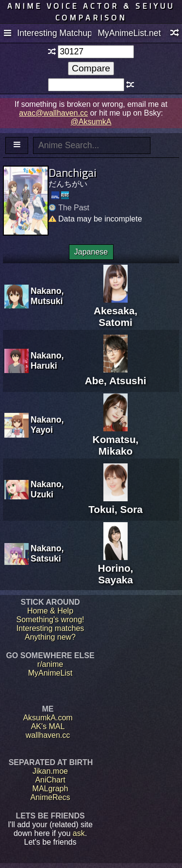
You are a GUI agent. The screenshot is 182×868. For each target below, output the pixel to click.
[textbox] (96, 52)
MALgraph (50, 789)
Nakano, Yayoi (47, 425)
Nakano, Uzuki (47, 489)
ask (79, 833)
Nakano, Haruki (47, 361)
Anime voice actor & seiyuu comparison (91, 12)
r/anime (50, 664)
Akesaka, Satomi (116, 311)
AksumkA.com (48, 718)
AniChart (50, 780)
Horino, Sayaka (116, 568)
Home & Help (50, 611)
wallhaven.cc (48, 735)
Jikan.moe (50, 771)
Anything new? (50, 637)
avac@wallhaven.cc (53, 113)
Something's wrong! (50, 620)
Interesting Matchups (54, 33)
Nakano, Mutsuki (47, 296)
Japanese (91, 252)
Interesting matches (50, 628)
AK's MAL (48, 726)
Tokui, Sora (116, 503)
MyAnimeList (50, 673)
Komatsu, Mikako (116, 439)
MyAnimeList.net (129, 33)
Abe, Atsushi (116, 375)
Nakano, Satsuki (47, 553)
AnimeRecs (50, 797)
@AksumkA (91, 122)
